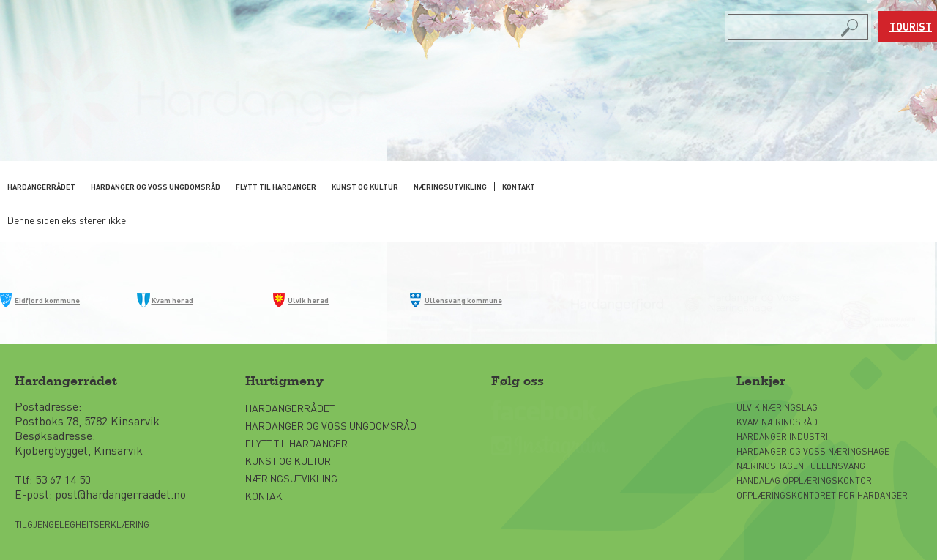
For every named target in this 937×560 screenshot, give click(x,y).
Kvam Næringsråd (778, 422)
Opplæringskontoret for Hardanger (822, 495)
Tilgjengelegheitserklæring (82, 524)
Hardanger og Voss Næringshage (813, 451)
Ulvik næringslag (777, 407)
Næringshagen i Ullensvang (801, 466)
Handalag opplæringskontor (804, 481)
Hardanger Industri (782, 437)
